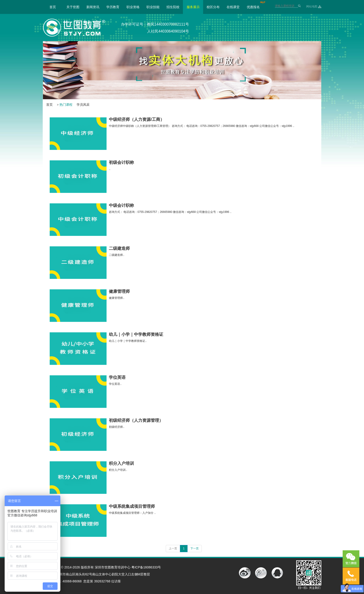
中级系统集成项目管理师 (132, 506)
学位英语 (117, 377)
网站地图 (312, 7)
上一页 (173, 548)
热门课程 (66, 105)
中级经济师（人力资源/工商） (137, 119)
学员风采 (83, 105)
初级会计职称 (121, 162)
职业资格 (133, 7)
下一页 (195, 548)
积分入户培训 (121, 463)
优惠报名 (253, 7)
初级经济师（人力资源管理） (136, 420)
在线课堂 (233, 7)
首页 (53, 7)
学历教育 (113, 7)
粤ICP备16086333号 (146, 567)
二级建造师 (119, 248)
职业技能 (153, 7)
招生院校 (173, 7)
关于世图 (73, 7)
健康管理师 (119, 291)
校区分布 (213, 7)
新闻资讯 (93, 7)
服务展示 (193, 7)
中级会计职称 (121, 205)
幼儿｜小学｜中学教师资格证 (136, 334)
